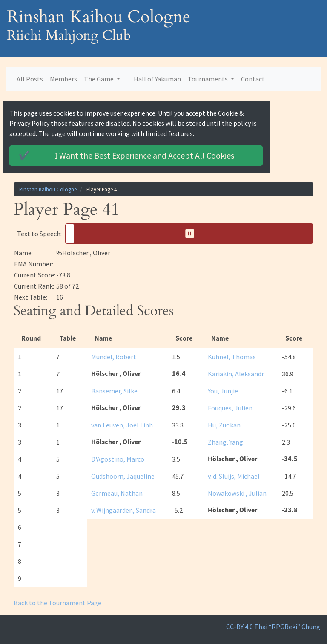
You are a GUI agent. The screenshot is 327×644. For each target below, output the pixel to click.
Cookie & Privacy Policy (252, 113)
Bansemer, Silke (114, 391)
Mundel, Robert (114, 357)
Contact (253, 79)
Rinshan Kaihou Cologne (48, 189)
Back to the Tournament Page (57, 603)
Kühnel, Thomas (232, 357)
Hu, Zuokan (224, 425)
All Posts (30, 79)
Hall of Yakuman (157, 79)
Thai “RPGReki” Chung (287, 627)
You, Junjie (223, 391)
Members (63, 79)
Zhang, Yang (225, 442)
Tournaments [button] (208, 79)
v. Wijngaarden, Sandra (123, 510)
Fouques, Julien (230, 408)
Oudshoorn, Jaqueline (123, 476)
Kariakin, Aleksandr (236, 374)
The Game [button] (99, 79)
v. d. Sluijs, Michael (234, 476)
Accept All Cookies (139, 156)
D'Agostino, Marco (118, 459)
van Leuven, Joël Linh (122, 425)
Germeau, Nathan (117, 493)
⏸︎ (193, 233)
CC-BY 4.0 (240, 627)
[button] (189, 234)
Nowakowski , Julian (237, 493)
